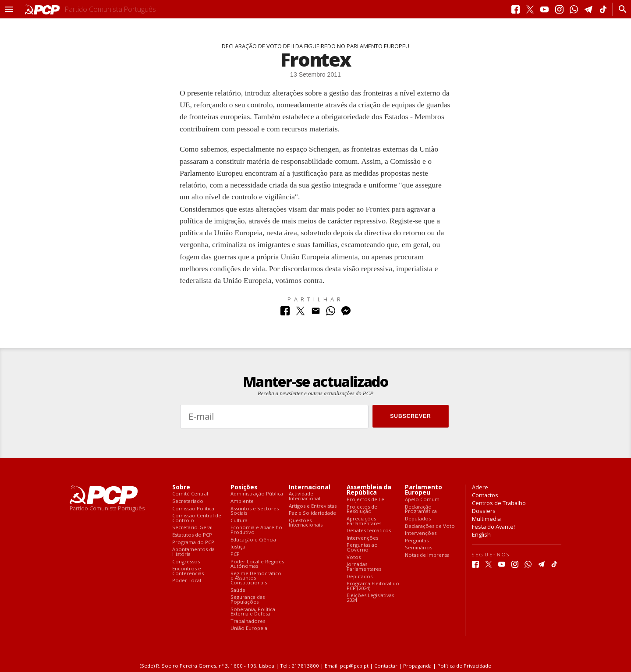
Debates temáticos (369, 531)
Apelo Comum (422, 500)
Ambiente (242, 501)
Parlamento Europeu (424, 490)
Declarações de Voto (430, 526)
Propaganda (417, 666)
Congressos (186, 562)
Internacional (310, 487)
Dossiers (484, 511)
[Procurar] (620, 9)
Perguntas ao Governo (362, 547)
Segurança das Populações (248, 599)
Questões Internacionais (306, 523)
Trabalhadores (248, 621)
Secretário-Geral (192, 528)
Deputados (360, 577)
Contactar (386, 666)
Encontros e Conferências (188, 571)
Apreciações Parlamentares (364, 521)
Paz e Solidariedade (312, 513)
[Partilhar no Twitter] (300, 313)
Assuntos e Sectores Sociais (255, 511)
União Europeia (249, 628)
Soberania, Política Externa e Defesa (253, 612)
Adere (480, 487)
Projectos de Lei (366, 500)
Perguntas (417, 541)
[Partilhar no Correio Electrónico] (316, 313)
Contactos (485, 495)
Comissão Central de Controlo (197, 518)
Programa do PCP (193, 543)
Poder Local (187, 581)
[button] (9, 9)
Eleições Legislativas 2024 (370, 598)
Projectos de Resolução (362, 509)
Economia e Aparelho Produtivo (256, 530)
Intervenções (362, 538)
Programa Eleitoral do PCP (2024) (373, 586)
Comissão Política (193, 509)
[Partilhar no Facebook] (285, 313)
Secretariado (188, 501)
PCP (235, 554)
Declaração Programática (421, 509)
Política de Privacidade (464, 666)
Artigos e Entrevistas (313, 506)
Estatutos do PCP (192, 535)
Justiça (238, 547)
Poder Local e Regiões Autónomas (257, 564)
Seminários (418, 548)
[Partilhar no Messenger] (346, 313)
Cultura (239, 521)
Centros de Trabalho (499, 503)
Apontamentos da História (193, 552)
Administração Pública (257, 494)
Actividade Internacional (305, 496)
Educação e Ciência (253, 540)
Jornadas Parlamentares (364, 567)
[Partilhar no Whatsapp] (331, 313)
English (481, 534)
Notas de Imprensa (427, 555)
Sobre (181, 487)
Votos (354, 557)
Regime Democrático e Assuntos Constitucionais (256, 578)
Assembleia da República (369, 490)
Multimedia (486, 519)
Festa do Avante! (493, 527)
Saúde (238, 590)
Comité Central (190, 494)
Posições (244, 487)
